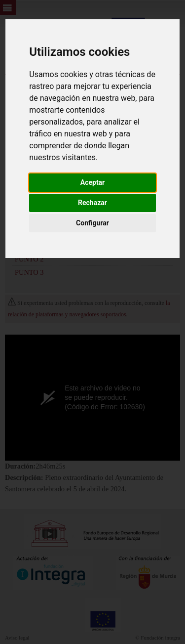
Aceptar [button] (93, 182)
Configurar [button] (92, 223)
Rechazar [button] (92, 203)
